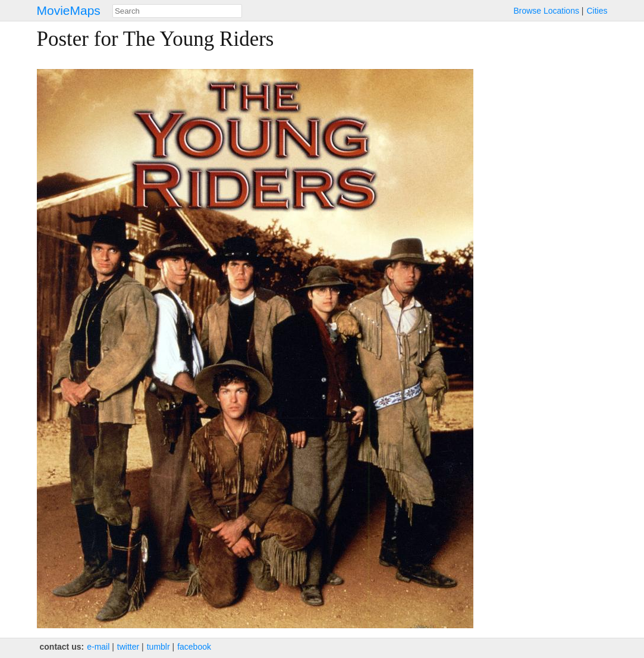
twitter (128, 647)
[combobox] (177, 11)
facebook (194, 647)
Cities (597, 11)
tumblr (158, 647)
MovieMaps (69, 10)
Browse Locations (546, 11)
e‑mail (98, 647)
